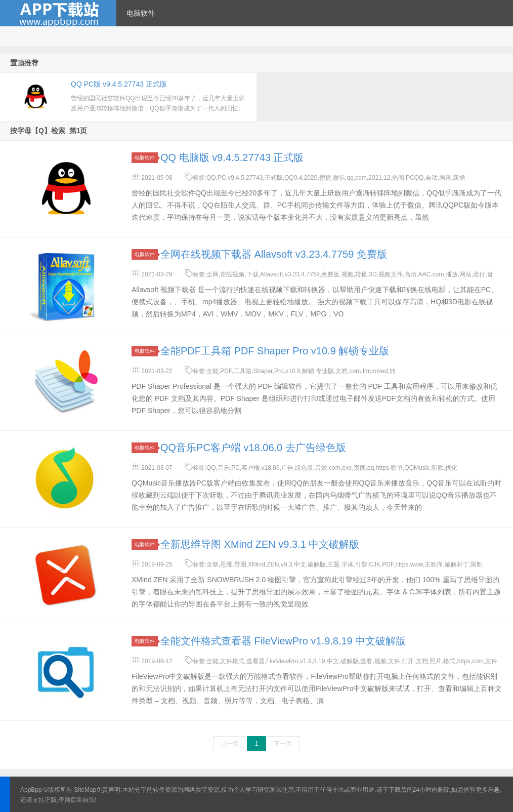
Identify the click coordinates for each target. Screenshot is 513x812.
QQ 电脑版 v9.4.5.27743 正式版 (232, 157)
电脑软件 (141, 13)
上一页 (230, 744)
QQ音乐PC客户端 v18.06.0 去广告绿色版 (253, 448)
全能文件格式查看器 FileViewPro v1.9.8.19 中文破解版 (283, 641)
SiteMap (85, 790)
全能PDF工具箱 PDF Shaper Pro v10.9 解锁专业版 (275, 351)
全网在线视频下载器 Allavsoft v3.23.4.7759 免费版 (274, 254)
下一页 (283, 744)
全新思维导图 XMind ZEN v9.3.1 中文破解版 (260, 544)
